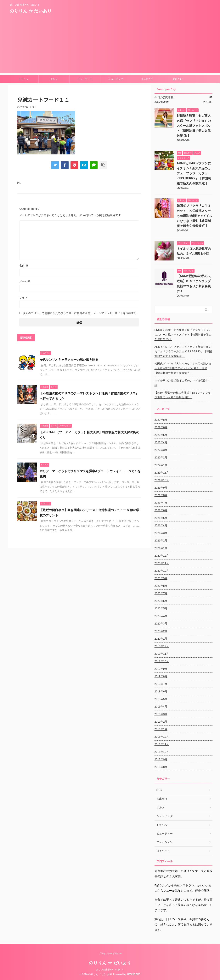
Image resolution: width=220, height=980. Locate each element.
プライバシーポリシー (110, 953)
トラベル (23, 79)
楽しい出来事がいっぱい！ (110, 970)
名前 (24, 266)
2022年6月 (161, 427)
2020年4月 (161, 616)
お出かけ (178, 79)
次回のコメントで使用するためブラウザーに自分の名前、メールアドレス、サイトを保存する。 (81, 313)
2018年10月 (162, 752)
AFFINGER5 (133, 974)
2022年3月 (161, 450)
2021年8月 (161, 495)
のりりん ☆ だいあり (31, 11)
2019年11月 (162, 654)
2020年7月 (161, 593)
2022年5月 (161, 435)
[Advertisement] (110, 46)
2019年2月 (161, 722)
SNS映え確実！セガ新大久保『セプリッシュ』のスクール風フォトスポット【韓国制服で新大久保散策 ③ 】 (194, 126)
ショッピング (116, 79)
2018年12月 (162, 737)
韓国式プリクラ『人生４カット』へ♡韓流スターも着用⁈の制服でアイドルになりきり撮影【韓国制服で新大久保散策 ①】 (195, 216)
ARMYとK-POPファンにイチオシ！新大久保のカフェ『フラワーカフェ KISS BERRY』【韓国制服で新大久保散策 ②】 (194, 173)
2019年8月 (161, 676)
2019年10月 (162, 661)
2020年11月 (162, 563)
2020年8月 (161, 586)
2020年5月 (161, 608)
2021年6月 (161, 510)
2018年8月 (161, 767)
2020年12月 (162, 556)
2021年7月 (161, 503)
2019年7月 (161, 684)
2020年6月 (161, 601)
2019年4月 (161, 707)
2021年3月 (161, 533)
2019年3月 (161, 714)
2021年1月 (161, 548)
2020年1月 (161, 639)
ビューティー (85, 79)
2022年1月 (161, 465)
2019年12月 (162, 646)
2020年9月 (161, 578)
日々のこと (147, 79)
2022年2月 (161, 457)
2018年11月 (162, 744)
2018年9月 (161, 759)
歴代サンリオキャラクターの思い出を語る (69, 360)
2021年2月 (161, 541)
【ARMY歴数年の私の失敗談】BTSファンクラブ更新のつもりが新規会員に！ (183, 395)
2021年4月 (161, 525)
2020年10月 (162, 571)
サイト (23, 297)
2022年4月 (161, 442)
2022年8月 (161, 420)
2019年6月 (161, 691)
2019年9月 (161, 669)
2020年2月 (161, 631)
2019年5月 (161, 699)
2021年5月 (161, 518)
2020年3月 (161, 624)
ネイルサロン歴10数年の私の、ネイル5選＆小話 (182, 383)
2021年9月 (161, 488)
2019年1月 (161, 729)
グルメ (54, 79)
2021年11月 (162, 473)
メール (25, 281)
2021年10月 (162, 480)
